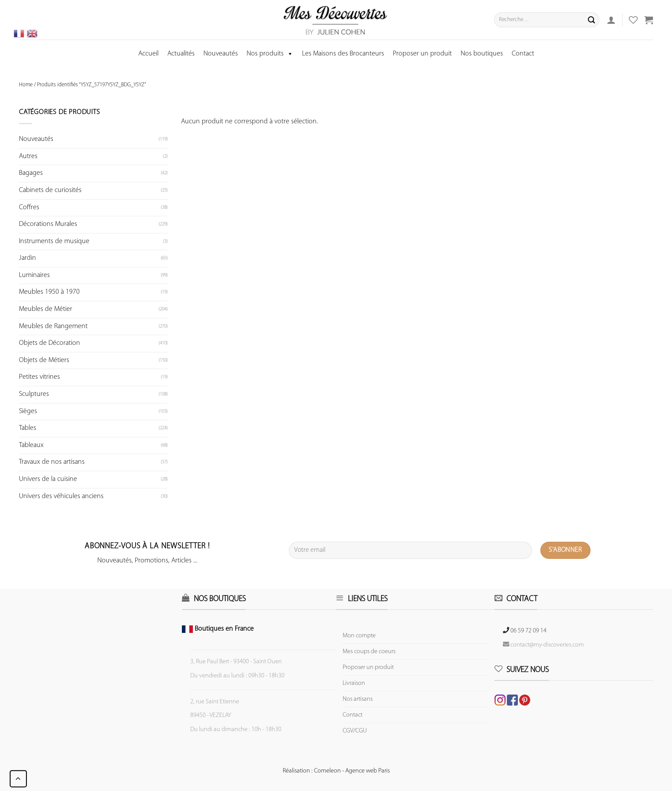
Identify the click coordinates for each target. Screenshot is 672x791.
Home (26, 85)
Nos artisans (358, 699)
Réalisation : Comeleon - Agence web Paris (336, 771)
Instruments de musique (54, 241)
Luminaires (34, 275)
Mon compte (359, 636)
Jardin (28, 258)
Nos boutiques (482, 54)
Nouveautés (221, 54)
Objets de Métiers (44, 360)
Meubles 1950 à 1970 (49, 292)
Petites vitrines (39, 377)
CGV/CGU (355, 731)
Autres (28, 156)
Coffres (29, 207)
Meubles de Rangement (53, 326)
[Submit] (591, 20)
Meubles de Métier (46, 309)
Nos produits (270, 54)
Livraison (354, 683)
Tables (28, 428)
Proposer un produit (422, 54)
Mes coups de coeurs (369, 652)
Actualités (181, 54)
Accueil (148, 54)
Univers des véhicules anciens (61, 496)
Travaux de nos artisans (52, 462)
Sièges (28, 411)
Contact (523, 54)
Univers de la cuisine (48, 479)
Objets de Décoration (50, 343)
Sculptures (34, 394)
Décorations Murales (48, 224)
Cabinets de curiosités (50, 190)
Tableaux (31, 445)
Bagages (31, 173)
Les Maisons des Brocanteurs (343, 54)
